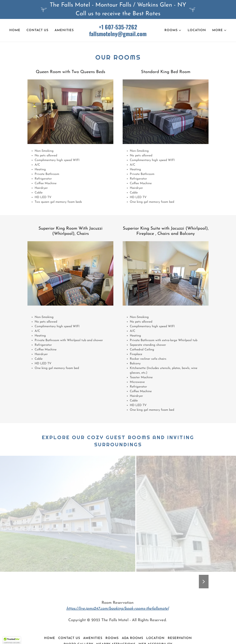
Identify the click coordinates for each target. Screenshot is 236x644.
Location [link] (197, 30)
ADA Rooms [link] (133, 638)
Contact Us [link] (37, 30)
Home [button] (50, 638)
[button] (173, 30)
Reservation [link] (180, 638)
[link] (118, 35)
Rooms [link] (112, 638)
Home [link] (15, 30)
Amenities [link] (64, 30)
